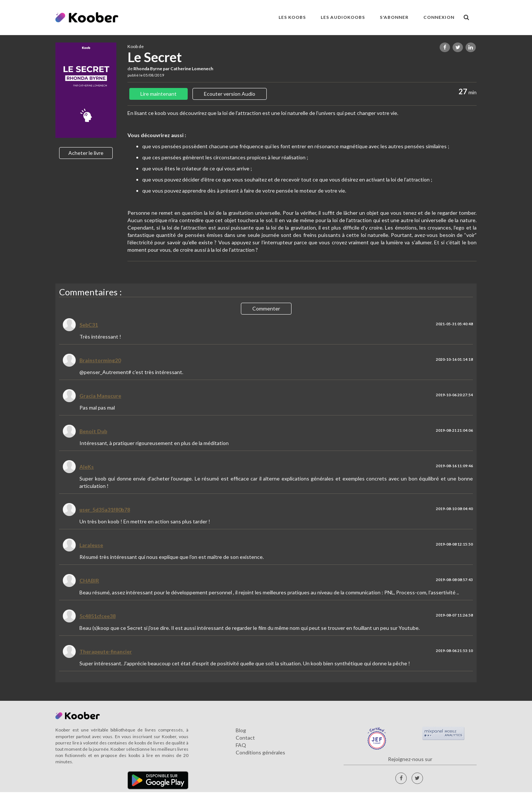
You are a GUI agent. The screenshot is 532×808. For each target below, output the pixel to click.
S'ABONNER (394, 17)
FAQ (241, 745)
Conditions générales (260, 752)
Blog (241, 730)
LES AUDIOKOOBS (343, 17)
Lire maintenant (158, 94)
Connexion (439, 17)
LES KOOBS (292, 17)
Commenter (266, 308)
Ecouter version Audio (230, 94)
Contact (245, 738)
